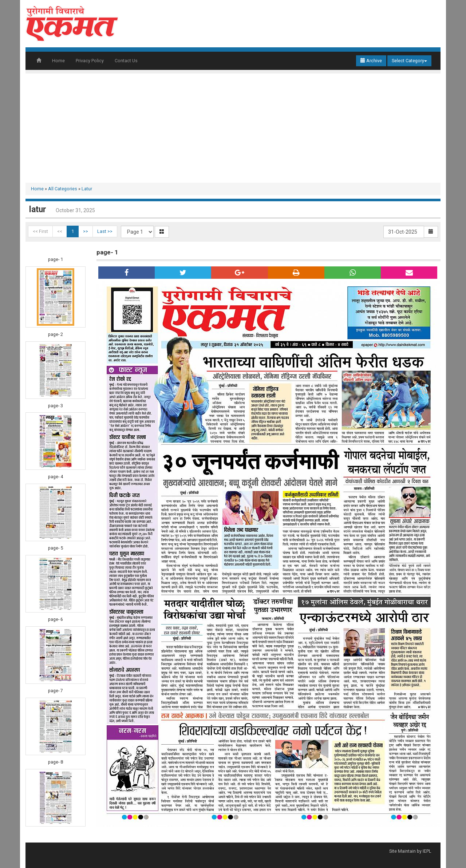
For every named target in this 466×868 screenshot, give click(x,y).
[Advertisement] (233, 128)
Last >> (105, 231)
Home (58, 61)
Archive (371, 61)
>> (86, 231)
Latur (87, 189)
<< (60, 231)
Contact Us (126, 61)
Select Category (409, 61)
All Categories (63, 189)
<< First (40, 231)
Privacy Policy (90, 61)
